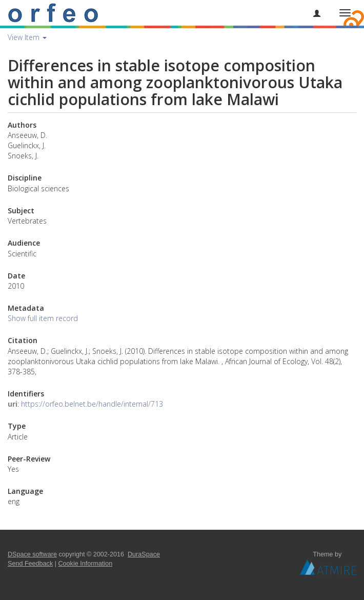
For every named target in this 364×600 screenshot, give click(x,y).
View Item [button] (27, 37)
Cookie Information (86, 564)
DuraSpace (144, 554)
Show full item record (43, 318)
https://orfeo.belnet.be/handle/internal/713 (92, 404)
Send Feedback (30, 564)
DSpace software (32, 554)
